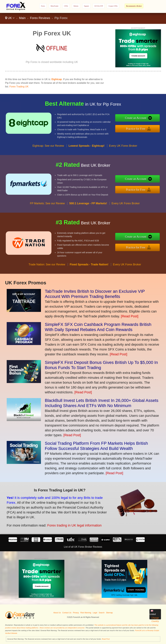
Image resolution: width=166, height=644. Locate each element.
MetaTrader (54, 6)
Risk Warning (86, 613)
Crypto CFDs (113, 6)
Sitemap (109, 613)
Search (102, 613)
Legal (95, 613)
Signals (86, 6)
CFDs (66, 6)
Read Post (106, 639)
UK (10, 18)
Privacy (76, 613)
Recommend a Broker (134, 6)
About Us (57, 613)
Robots (76, 6)
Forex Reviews (40, 18)
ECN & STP (99, 6)
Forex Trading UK (19, 87)
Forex (43, 6)
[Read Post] (130, 316)
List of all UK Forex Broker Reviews (83, 547)
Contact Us (67, 613)
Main (22, 18)
